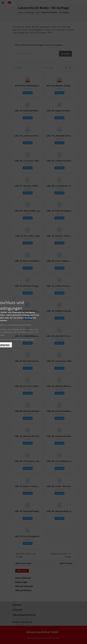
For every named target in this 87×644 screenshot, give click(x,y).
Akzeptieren (43, 344)
